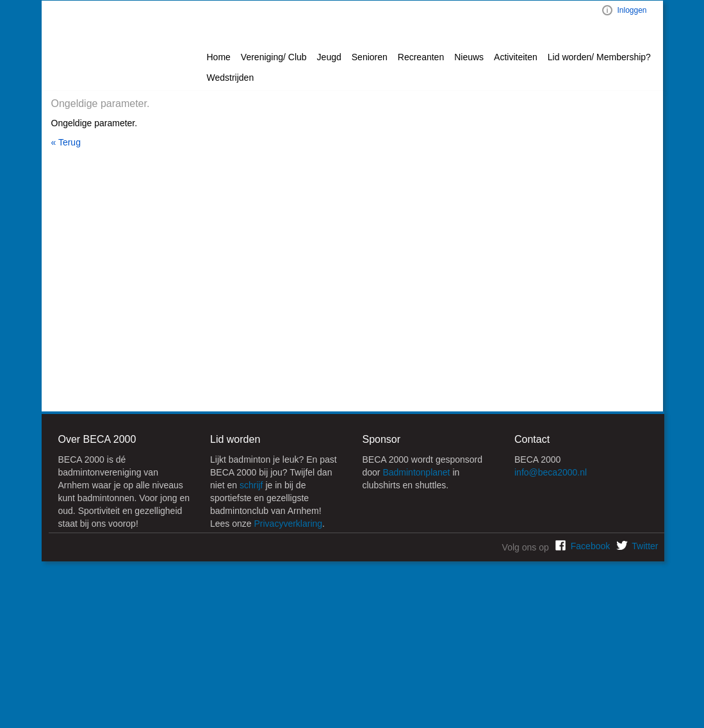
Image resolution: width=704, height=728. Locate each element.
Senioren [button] (370, 57)
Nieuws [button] (469, 57)
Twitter (645, 546)
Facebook (590, 546)
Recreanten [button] (421, 57)
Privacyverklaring (289, 524)
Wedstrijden (231, 78)
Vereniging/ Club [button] (274, 57)
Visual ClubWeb (607, 10)
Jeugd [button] (329, 57)
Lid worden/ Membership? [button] (599, 57)
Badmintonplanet (416, 472)
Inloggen (632, 10)
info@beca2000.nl (551, 472)
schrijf (251, 485)
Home (219, 57)
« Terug (66, 142)
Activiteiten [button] (516, 57)
